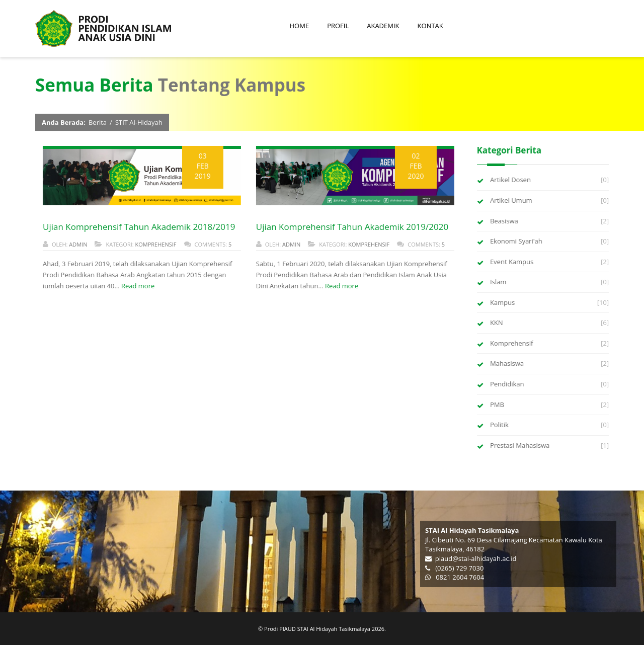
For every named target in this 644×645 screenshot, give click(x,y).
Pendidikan (508, 384)
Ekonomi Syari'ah (517, 241)
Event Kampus (512, 262)
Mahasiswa (507, 363)
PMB (498, 405)
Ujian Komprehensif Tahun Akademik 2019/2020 (352, 227)
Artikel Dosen (511, 180)
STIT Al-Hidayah (139, 123)
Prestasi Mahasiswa (520, 445)
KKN (497, 322)
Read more (137, 286)
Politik (500, 425)
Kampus (503, 302)
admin (77, 244)
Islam (499, 282)
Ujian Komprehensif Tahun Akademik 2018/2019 (138, 227)
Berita (98, 123)
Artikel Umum (512, 200)
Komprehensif (155, 244)
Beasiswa (505, 221)
